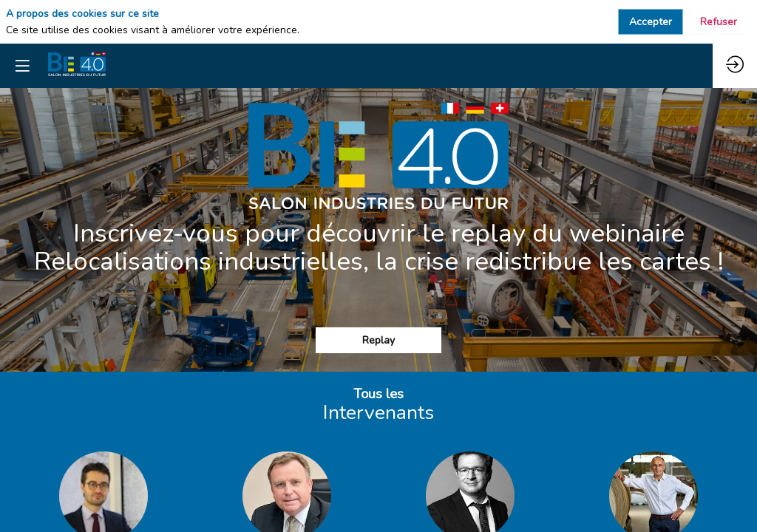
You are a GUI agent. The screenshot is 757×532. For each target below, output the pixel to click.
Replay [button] (378, 340)
